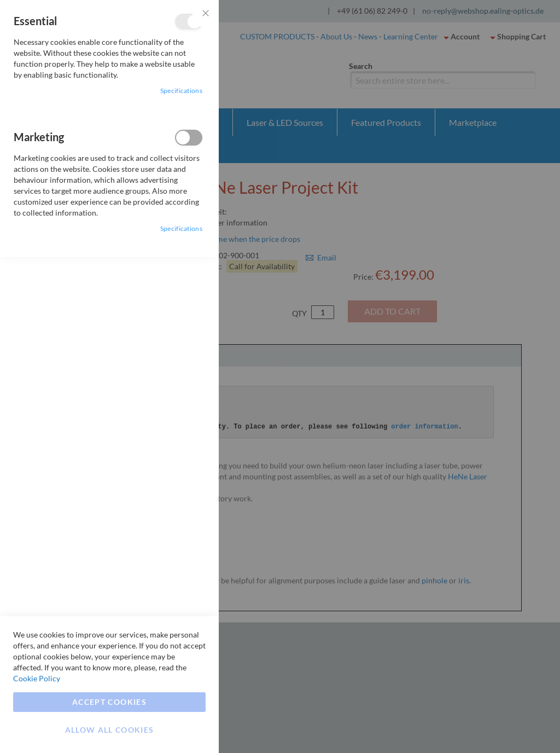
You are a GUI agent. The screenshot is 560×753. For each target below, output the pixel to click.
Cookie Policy (37, 678)
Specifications (181, 91)
